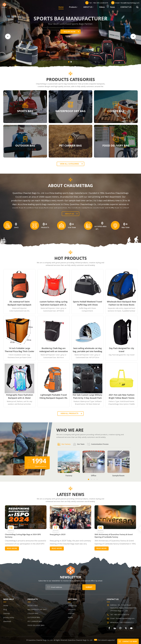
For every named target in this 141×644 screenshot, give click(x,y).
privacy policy (9, 617)
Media (70, 617)
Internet (71, 613)
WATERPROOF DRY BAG (70, 111)
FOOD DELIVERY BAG (116, 145)
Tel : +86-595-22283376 (97, 3)
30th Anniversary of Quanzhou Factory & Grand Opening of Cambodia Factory (114, 536)
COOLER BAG (116, 111)
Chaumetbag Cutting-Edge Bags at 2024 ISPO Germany (23, 536)
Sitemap (7, 613)
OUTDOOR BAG (25, 145)
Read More (12, 548)
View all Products (69, 413)
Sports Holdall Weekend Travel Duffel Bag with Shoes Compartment (87, 303)
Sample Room (118, 476)
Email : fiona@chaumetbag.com (125, 3)
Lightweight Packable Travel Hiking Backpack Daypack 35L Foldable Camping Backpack (54, 396)
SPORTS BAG (25, 111)
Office (94, 476)
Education (72, 609)
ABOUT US (88, 7)
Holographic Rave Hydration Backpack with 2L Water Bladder (19, 396)
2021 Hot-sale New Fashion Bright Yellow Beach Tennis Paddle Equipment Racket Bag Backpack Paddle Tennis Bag (122, 396)
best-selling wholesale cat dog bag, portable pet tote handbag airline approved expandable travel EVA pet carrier (87, 350)
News (113, 7)
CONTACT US (126, 7)
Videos (102, 7)
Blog (5, 609)
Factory (69, 476)
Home (61, 7)
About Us (69, 214)
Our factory (64, 444)
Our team (79, 444)
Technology (72, 605)
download (7, 621)
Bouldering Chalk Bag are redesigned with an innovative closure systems (53, 350)
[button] (69, 62)
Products (73, 7)
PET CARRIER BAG (70, 145)
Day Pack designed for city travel (122, 350)
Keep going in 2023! (58, 534)
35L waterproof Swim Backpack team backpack (19, 303)
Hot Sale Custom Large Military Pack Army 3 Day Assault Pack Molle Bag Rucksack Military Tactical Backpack (87, 396)
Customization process (98, 444)
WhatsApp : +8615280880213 (122, 622)
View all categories (69, 164)
